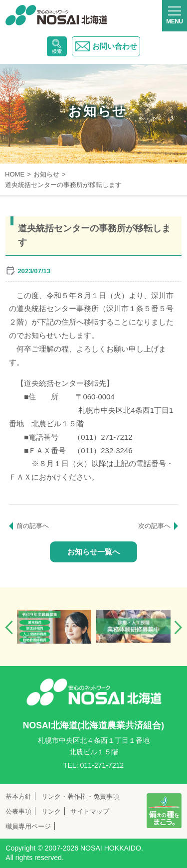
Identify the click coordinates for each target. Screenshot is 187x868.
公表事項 (18, 811)
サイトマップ (90, 811)
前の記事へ (33, 526)
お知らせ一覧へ (93, 552)
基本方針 (18, 796)
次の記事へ (154, 526)
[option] (54, 627)
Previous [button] (9, 627)
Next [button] (178, 627)
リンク (51, 811)
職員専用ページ (28, 826)
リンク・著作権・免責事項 (80, 796)
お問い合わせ (106, 46)
